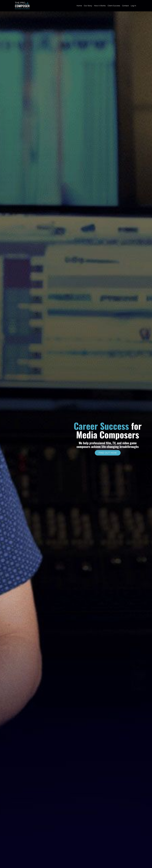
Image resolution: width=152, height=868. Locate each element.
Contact (125, 6)
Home (79, 6)
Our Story (88, 6)
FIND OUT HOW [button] (108, 453)
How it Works (100, 6)
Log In (133, 6)
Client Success (114, 6)
